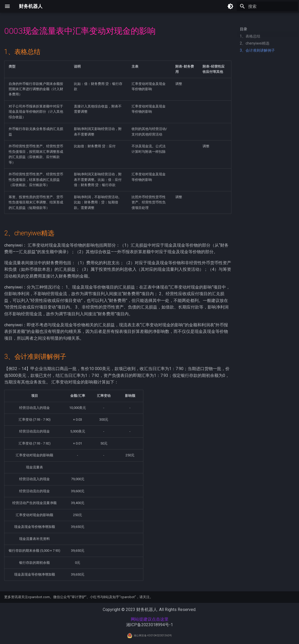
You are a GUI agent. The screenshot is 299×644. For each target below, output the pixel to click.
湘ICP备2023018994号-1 (149, 625)
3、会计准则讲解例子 (257, 50)
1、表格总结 (250, 36)
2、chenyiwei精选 (255, 43)
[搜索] (267, 6)
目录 (243, 29)
